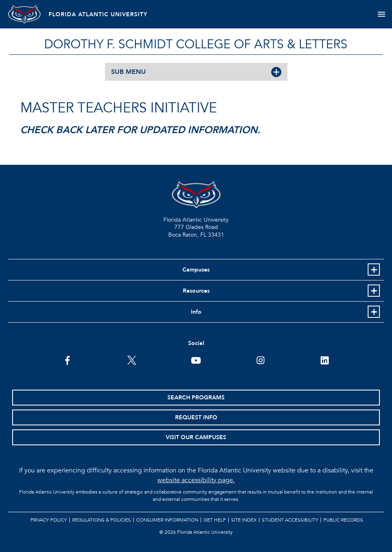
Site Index (244, 520)
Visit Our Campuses (196, 437)
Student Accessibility (290, 520)
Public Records (343, 520)
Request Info (196, 417)
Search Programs (196, 398)
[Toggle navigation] (381, 14)
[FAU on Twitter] (132, 360)
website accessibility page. (196, 480)
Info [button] (196, 312)
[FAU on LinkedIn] (325, 360)
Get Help (215, 520)
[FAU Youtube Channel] (196, 360)
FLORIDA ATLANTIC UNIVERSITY (98, 14)
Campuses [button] (196, 270)
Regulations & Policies (102, 520)
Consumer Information (167, 520)
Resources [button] (196, 291)
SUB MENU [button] (129, 72)
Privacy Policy (49, 520)
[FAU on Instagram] (260, 360)
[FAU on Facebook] (67, 360)
